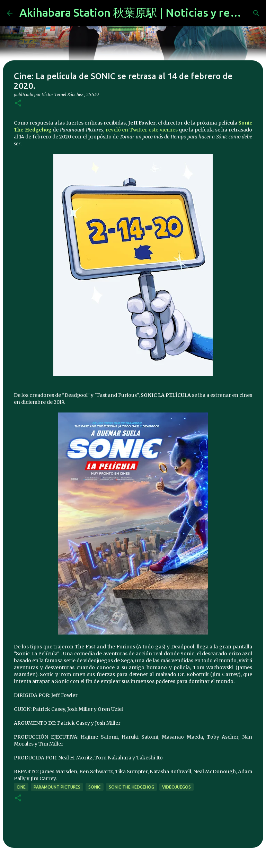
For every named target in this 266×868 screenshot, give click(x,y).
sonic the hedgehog (131, 787)
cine (21, 787)
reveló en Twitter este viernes (142, 130)
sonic (95, 787)
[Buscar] (256, 13)
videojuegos (176, 787)
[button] (18, 104)
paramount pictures (57, 787)
